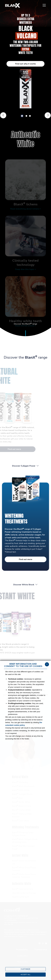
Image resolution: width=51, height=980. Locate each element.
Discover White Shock (26, 585)
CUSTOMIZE (25, 969)
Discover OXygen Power (26, 466)
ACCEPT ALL (25, 975)
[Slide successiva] (48, 115)
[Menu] (44, 5)
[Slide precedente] (3, 115)
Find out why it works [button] (26, 64)
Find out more (26, 559)
